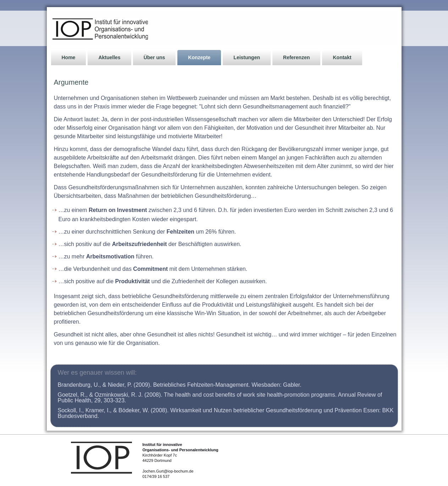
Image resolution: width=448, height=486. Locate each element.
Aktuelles (109, 57)
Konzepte (199, 57)
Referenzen (296, 57)
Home (69, 57)
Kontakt (342, 57)
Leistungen (247, 57)
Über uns (154, 57)
